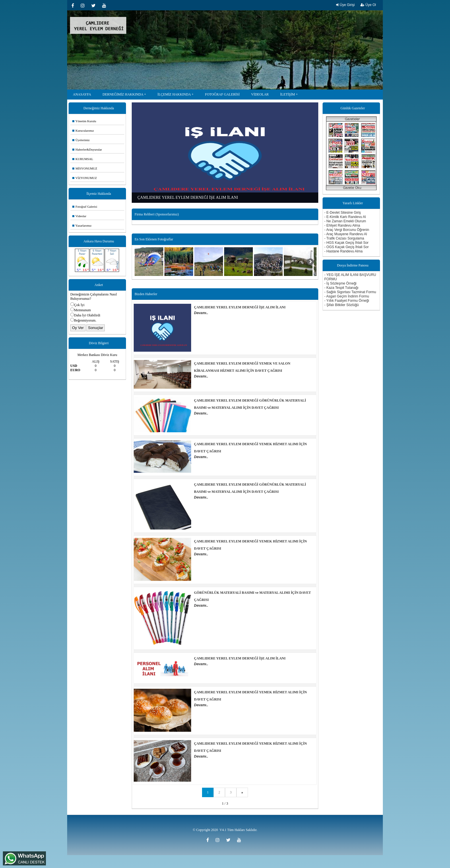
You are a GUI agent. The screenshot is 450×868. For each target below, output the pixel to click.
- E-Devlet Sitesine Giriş (343, 213)
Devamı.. (201, 313)
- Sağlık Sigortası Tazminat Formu (350, 292)
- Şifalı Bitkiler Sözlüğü (342, 305)
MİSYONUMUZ (85, 168)
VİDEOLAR (260, 94)
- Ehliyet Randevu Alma (342, 225)
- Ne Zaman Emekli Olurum (345, 221)
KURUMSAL (83, 159)
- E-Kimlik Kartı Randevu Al (345, 217)
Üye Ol (368, 5)
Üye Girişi (345, 5)
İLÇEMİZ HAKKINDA (174, 94)
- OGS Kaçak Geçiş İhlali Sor (347, 247)
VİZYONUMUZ (85, 178)
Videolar (79, 216)
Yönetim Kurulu (84, 121)
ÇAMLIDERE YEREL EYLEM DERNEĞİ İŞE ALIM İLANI (240, 307)
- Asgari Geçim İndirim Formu (347, 296)
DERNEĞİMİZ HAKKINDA (123, 94)
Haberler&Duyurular (87, 149)
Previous (136, 148)
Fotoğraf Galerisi (85, 207)
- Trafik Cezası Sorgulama (344, 238)
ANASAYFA (82, 94)
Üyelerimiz (81, 140)
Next (314, 148)
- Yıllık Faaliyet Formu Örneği (347, 301)
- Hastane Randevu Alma (343, 251)
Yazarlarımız (82, 225)
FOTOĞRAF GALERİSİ (222, 94)
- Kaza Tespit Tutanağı (341, 288)
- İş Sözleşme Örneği (340, 283)
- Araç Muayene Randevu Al (346, 234)
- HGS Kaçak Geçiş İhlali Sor (346, 243)
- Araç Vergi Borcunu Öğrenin (347, 230)
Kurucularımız (83, 131)
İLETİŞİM (287, 94)
